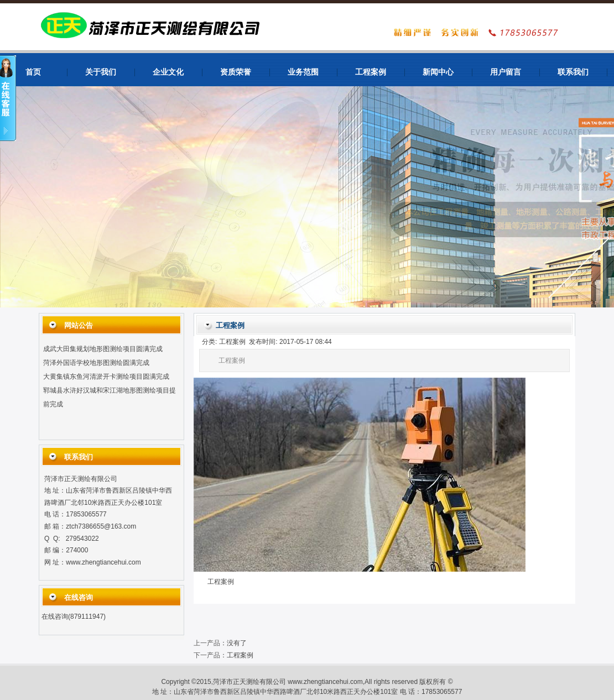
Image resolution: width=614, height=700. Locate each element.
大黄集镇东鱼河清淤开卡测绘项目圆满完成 (106, 378)
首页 (33, 72)
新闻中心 (438, 72)
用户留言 (506, 72)
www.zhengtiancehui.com (103, 562)
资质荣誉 (236, 72)
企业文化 (168, 72)
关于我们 (101, 72)
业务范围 (303, 72)
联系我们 (573, 72)
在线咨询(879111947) (74, 617)
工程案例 (371, 72)
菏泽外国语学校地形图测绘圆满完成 (96, 364)
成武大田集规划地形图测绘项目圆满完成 (103, 351)
